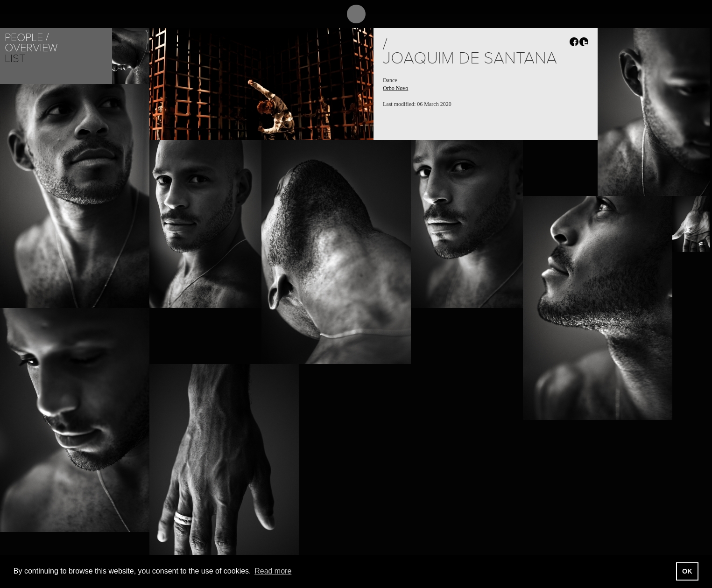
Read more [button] (273, 571)
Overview (31, 48)
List (15, 59)
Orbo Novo (395, 88)
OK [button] (687, 571)
